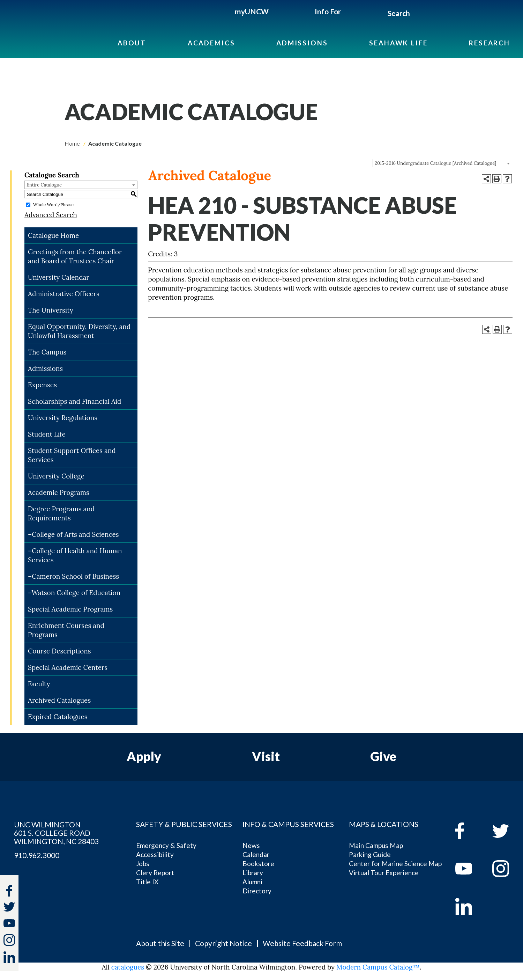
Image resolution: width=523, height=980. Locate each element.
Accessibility (155, 854)
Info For (328, 11)
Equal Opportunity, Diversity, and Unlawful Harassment (79, 331)
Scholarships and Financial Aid (74, 401)
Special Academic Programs (70, 609)
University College (56, 476)
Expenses (42, 385)
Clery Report (155, 873)
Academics (211, 43)
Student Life (47, 434)
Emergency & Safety (166, 845)
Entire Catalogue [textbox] (44, 185)
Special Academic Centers (68, 667)
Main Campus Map (376, 845)
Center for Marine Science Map (395, 864)
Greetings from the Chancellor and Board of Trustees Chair (75, 256)
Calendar (256, 854)
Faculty (39, 684)
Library (253, 873)
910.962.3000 (37, 855)
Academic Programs (59, 492)
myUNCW (252, 11)
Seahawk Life (398, 43)
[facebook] (469, 831)
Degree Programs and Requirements (61, 513)
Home (72, 143)
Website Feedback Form (302, 943)
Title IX (147, 882)
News (251, 845)
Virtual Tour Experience (384, 873)
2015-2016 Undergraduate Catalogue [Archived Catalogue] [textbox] (435, 163)
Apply (144, 756)
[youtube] (469, 869)
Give (383, 756)
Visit (266, 756)
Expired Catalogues (58, 717)
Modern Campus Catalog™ (378, 967)
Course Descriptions (59, 651)
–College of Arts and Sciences (73, 534)
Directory (257, 891)
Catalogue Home (53, 235)
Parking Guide (370, 854)
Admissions (302, 43)
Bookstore (258, 864)
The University (51, 310)
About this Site (160, 943)
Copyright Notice (223, 943)
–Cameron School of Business (73, 576)
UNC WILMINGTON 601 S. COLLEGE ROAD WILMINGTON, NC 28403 (56, 833)
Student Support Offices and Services (72, 455)
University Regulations (63, 418)
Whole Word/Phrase (53, 204)
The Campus (47, 352)
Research (490, 43)
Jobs (143, 864)
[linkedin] (469, 906)
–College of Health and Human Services (75, 555)
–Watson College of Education (74, 593)
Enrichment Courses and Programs (66, 630)
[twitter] (9, 908)
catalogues (128, 967)
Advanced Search (51, 215)
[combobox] (442, 163)
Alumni (252, 882)
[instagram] (9, 940)
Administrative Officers (64, 294)
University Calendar (59, 277)
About (132, 43)
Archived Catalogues (59, 700)
